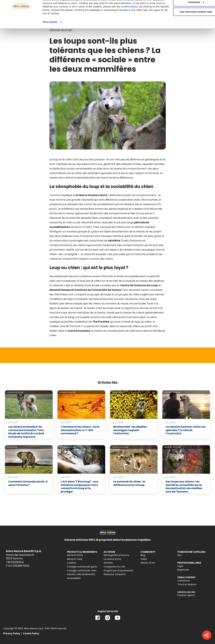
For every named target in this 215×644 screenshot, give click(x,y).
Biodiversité (117, 392)
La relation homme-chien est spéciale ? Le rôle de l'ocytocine (186, 430)
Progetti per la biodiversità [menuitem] (118, 571)
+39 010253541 (15, 562)
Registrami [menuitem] (183, 570)
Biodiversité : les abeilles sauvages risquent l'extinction (130, 430)
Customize (188, 18)
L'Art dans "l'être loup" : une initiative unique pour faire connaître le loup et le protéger (79, 487)
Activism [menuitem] (108, 563)
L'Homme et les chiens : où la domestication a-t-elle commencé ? (80, 430)
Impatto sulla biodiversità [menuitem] (81, 574)
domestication (87, 178)
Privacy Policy (12, 634)
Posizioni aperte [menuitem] (186, 595)
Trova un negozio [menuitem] (187, 584)
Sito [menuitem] (180, 555)
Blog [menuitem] (143, 555)
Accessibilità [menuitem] (74, 578)
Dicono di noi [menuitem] (148, 563)
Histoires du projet (15, 392)
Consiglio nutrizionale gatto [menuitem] (82, 567)
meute (54, 178)
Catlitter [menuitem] (72, 563)
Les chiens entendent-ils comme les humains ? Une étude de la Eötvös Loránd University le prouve (26, 432)
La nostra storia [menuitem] (112, 559)
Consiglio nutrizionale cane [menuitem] (82, 571)
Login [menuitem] (180, 566)
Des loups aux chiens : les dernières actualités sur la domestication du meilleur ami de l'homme (184, 487)
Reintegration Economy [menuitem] (116, 555)
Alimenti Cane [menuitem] (75, 559)
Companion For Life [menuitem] (114, 567)
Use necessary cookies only (188, 27)
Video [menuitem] (144, 559)
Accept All (188, 8)
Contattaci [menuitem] (183, 581)
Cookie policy (146, 22)
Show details (50, 37)
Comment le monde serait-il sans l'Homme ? (28, 483)
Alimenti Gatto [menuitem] (75, 555)
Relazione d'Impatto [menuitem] (115, 574)
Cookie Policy (31, 634)
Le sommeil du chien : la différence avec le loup (129, 483)
